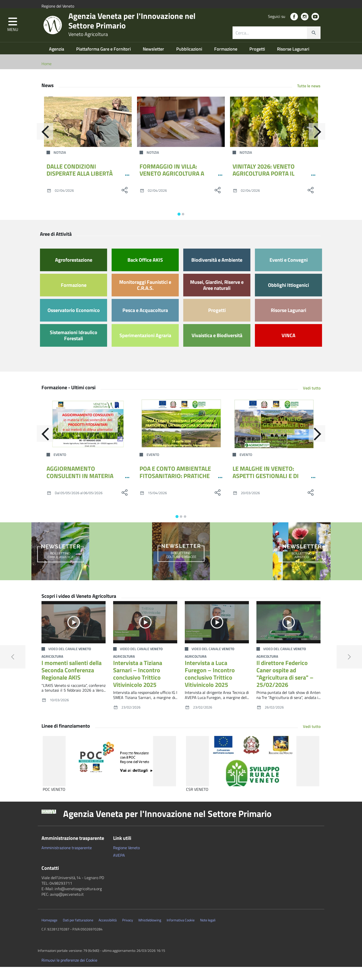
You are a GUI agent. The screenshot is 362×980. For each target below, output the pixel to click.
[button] (13, 34)
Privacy (128, 933)
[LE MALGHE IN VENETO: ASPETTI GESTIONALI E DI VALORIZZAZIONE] (274, 437)
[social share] (124, 203)
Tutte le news (309, 99)
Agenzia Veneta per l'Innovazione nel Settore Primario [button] (167, 827)
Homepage (49, 933)
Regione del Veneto (58, 6)
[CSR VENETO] (253, 774)
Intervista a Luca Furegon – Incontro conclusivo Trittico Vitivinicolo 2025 (210, 687)
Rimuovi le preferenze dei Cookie (69, 973)
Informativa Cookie (181, 933)
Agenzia (57, 62)
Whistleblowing (150, 933)
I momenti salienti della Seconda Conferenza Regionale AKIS (72, 683)
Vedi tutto (312, 401)
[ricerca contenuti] (270, 41)
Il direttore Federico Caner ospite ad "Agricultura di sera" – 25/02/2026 (285, 687)
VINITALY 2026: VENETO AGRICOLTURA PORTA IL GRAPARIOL (264, 187)
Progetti (258, 62)
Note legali (208, 933)
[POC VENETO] (109, 774)
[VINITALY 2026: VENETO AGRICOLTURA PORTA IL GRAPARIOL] (274, 135)
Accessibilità (108, 933)
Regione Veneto (126, 861)
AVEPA (119, 868)
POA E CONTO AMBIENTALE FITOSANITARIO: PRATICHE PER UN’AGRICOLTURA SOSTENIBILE (175, 492)
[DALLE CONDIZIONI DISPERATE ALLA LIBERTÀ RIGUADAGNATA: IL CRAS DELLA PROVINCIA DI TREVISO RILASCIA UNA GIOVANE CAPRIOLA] (88, 135)
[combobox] (277, 41)
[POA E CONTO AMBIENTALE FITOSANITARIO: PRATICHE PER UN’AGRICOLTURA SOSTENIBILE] (181, 437)
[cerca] (314, 41)
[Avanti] (321, 146)
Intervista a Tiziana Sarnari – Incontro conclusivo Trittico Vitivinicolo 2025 (138, 687)
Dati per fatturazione (78, 933)
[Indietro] (41, 146)
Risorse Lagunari (293, 62)
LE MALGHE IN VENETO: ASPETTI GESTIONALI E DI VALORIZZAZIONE (266, 489)
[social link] (294, 25)
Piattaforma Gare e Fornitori (104, 62)
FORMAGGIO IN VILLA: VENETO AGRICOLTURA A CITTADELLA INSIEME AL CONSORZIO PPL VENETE (172, 190)
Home (47, 77)
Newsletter (154, 62)
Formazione (226, 62)
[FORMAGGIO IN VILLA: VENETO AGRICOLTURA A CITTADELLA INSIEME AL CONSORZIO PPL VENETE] (181, 135)
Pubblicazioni (190, 62)
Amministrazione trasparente (67, 861)
